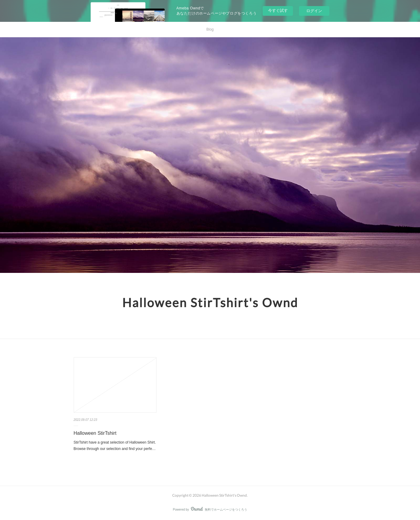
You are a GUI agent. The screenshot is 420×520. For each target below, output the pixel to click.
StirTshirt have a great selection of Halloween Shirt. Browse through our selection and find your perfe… (115, 446)
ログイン (314, 11)
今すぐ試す (278, 10)
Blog (210, 29)
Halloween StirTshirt (95, 433)
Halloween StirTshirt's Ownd (210, 303)
